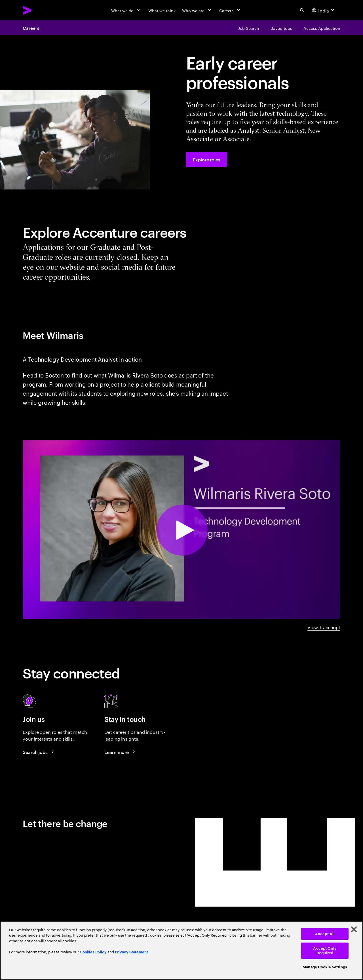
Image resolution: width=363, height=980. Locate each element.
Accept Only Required (325, 951)
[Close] (354, 929)
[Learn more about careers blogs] (121, 752)
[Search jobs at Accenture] (39, 752)
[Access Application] (322, 28)
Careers (31, 28)
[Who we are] (197, 10)
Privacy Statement (131, 952)
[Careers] (230, 10)
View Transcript (324, 627)
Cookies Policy (93, 952)
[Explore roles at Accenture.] (207, 159)
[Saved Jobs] (281, 28)
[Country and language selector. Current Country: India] (324, 10)
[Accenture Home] (40, 10)
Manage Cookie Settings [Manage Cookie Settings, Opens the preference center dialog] (325, 967)
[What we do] (126, 10)
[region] (181, 951)
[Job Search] (249, 28)
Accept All (325, 934)
